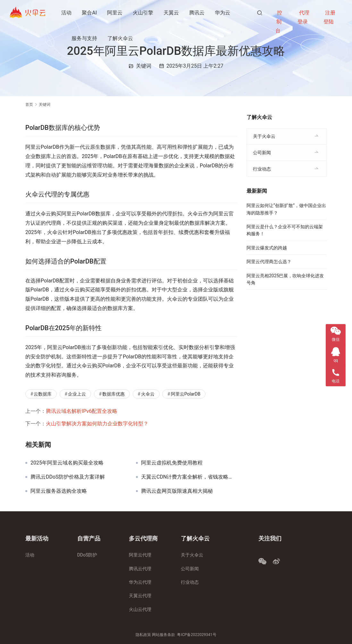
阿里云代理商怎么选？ (269, 262)
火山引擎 (143, 13)
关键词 (144, 66)
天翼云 (172, 13)
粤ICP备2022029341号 (197, 635)
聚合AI (90, 13)
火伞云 (148, 394)
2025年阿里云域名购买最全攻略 (67, 463)
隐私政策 (143, 635)
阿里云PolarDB (186, 394)
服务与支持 (85, 38)
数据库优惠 (113, 394)
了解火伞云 (121, 38)
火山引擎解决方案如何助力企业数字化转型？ (97, 424)
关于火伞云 (264, 136)
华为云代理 (140, 582)
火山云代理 (140, 609)
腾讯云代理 (140, 569)
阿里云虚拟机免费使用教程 (172, 463)
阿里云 (115, 13)
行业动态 (262, 169)
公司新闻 (262, 153)
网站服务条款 (163, 635)
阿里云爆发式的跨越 (267, 248)
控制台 (279, 22)
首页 (29, 105)
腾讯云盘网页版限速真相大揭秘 (177, 491)
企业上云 (77, 394)
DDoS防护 (87, 555)
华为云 (223, 13)
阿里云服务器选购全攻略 (59, 491)
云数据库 (43, 394)
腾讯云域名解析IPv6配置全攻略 (82, 411)
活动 (67, 13)
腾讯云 (197, 13)
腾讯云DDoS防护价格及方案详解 (68, 477)
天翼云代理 (140, 596)
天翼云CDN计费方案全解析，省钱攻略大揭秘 (189, 477)
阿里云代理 (140, 555)
